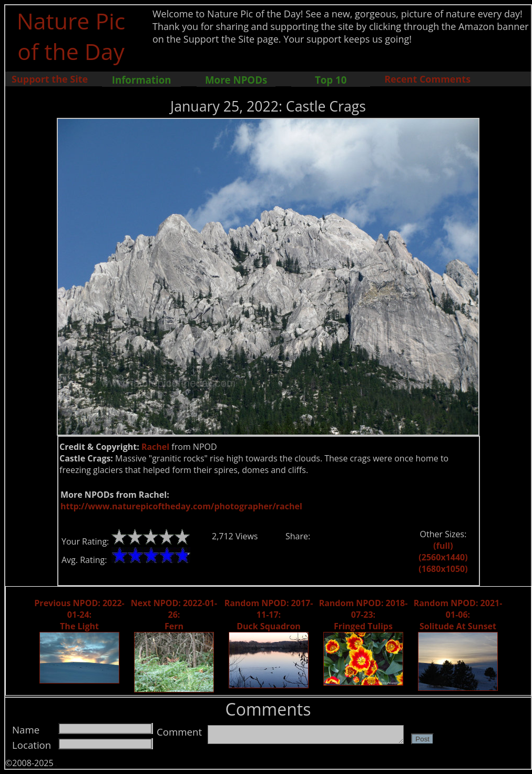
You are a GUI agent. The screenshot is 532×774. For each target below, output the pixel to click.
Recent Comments (427, 79)
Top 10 (331, 80)
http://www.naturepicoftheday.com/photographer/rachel (181, 506)
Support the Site (50, 79)
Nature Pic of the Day (71, 36)
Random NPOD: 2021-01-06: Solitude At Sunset (458, 615)
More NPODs (236, 80)
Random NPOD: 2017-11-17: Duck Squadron (269, 615)
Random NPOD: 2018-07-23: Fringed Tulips (364, 615)
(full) (443, 546)
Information (142, 80)
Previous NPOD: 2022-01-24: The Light (79, 615)
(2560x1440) (443, 557)
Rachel (155, 447)
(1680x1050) (443, 569)
